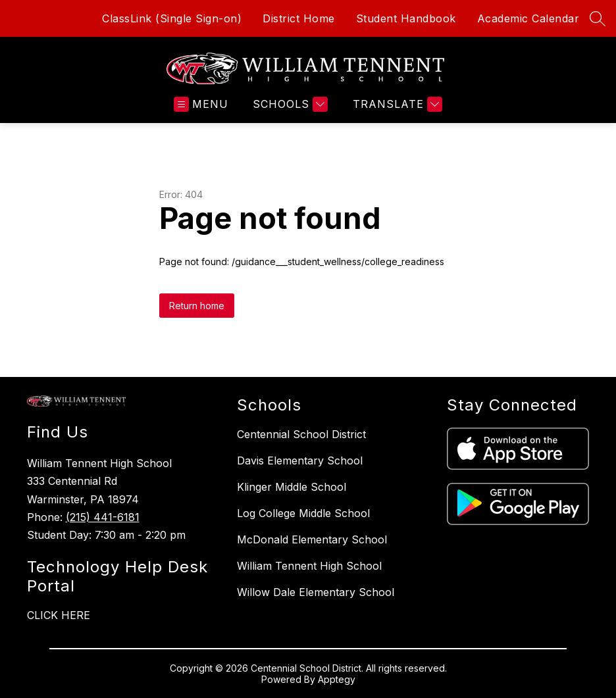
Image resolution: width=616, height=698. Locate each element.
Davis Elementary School (300, 461)
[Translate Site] (396, 104)
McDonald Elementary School (312, 539)
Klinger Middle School (292, 487)
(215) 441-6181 (103, 517)
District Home (299, 18)
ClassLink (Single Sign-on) (172, 18)
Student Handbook (406, 18)
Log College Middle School (303, 513)
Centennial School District (301, 434)
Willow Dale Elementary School (316, 592)
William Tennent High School (309, 566)
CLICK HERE (59, 615)
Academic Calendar (528, 18)
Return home (197, 306)
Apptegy (337, 679)
